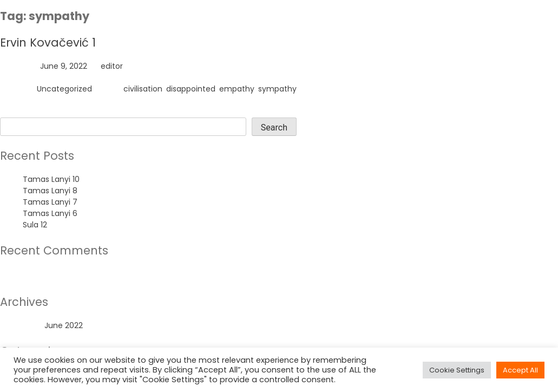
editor (112, 66)
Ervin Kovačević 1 (48, 43)
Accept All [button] (520, 370)
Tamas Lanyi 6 (50, 213)
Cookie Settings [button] (457, 370)
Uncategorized (64, 89)
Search (13, 112)
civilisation (143, 89)
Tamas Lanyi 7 (50, 202)
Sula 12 (35, 225)
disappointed (191, 89)
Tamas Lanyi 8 (50, 191)
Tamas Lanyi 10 (51, 179)
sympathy (277, 89)
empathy (237, 89)
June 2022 (64, 325)
